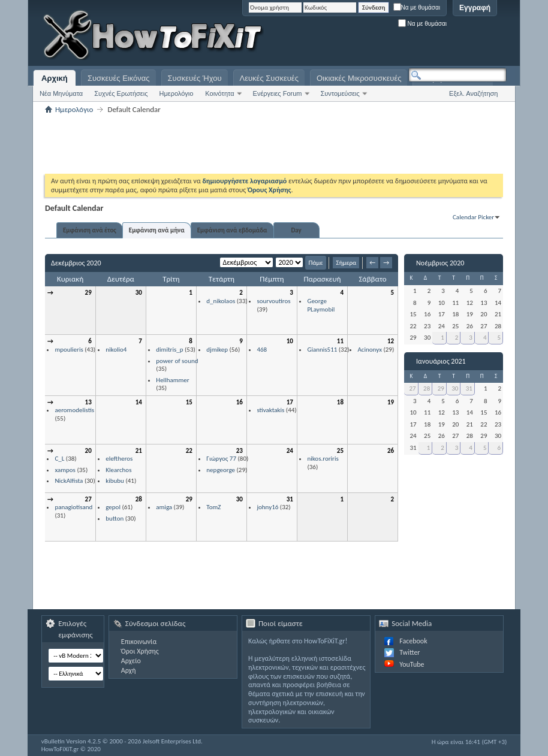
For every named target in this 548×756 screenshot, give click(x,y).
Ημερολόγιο (176, 93)
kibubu (115, 481)
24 (290, 451)
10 (290, 341)
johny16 (267, 507)
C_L (59, 459)
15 (189, 402)
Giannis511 (322, 350)
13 (88, 402)
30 (139, 293)
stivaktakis (270, 410)
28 (139, 499)
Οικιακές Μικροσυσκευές (359, 78)
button (115, 518)
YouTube (412, 664)
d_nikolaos (221, 301)
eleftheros (119, 459)
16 (240, 402)
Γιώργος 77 (221, 459)
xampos (65, 470)
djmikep (217, 350)
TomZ (213, 507)
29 (88, 293)
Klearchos (118, 470)
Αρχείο (131, 661)
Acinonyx (369, 350)
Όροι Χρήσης (140, 651)
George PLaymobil (321, 305)
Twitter (410, 652)
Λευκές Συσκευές (269, 78)
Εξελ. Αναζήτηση (473, 93)
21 (139, 451)
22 (189, 451)
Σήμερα (346, 263)
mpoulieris (69, 350)
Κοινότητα (219, 93)
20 (88, 451)
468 (262, 350)
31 (290, 499)
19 (391, 402)
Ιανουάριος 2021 (441, 361)
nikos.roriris (323, 459)
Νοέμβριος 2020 (440, 263)
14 (139, 402)
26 (391, 451)
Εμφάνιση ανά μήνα (157, 230)
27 (88, 499)
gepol (113, 507)
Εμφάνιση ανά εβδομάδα (232, 230)
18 (340, 402)
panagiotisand (73, 507)
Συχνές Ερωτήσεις (121, 93)
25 (340, 451)
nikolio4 (116, 350)
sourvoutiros (273, 301)
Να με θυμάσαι (417, 7)
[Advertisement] (357, 36)
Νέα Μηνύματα (61, 93)
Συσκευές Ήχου (195, 78)
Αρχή (129, 670)
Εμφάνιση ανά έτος (90, 230)
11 (340, 341)
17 (290, 402)
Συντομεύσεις (340, 93)
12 (391, 341)
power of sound (177, 361)
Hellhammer (172, 380)
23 (240, 451)
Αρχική (55, 78)
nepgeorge (221, 470)
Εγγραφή (475, 8)
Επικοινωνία (139, 642)
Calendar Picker (473, 217)
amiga (164, 507)
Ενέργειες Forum (278, 93)
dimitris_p (169, 350)
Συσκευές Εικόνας (119, 78)
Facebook (413, 641)
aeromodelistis (74, 410)
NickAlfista (69, 481)
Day (296, 230)
